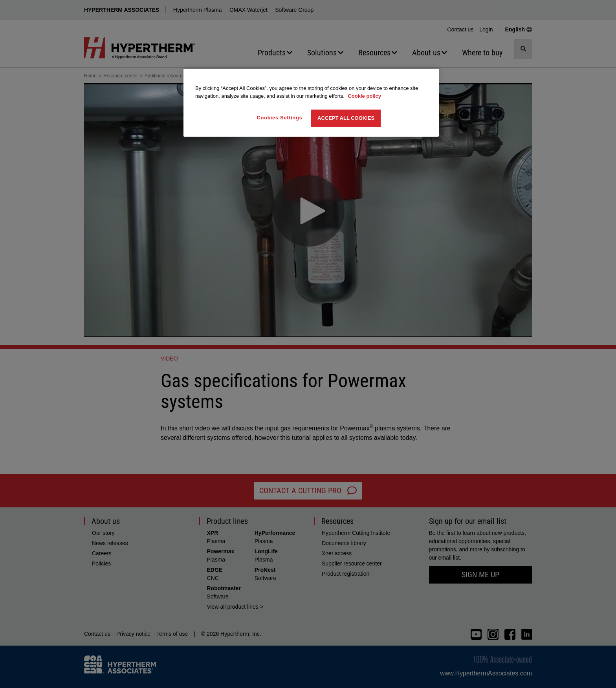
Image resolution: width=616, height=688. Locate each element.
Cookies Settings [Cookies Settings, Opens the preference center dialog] (280, 118)
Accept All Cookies (346, 118)
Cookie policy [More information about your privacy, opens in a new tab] (364, 96)
